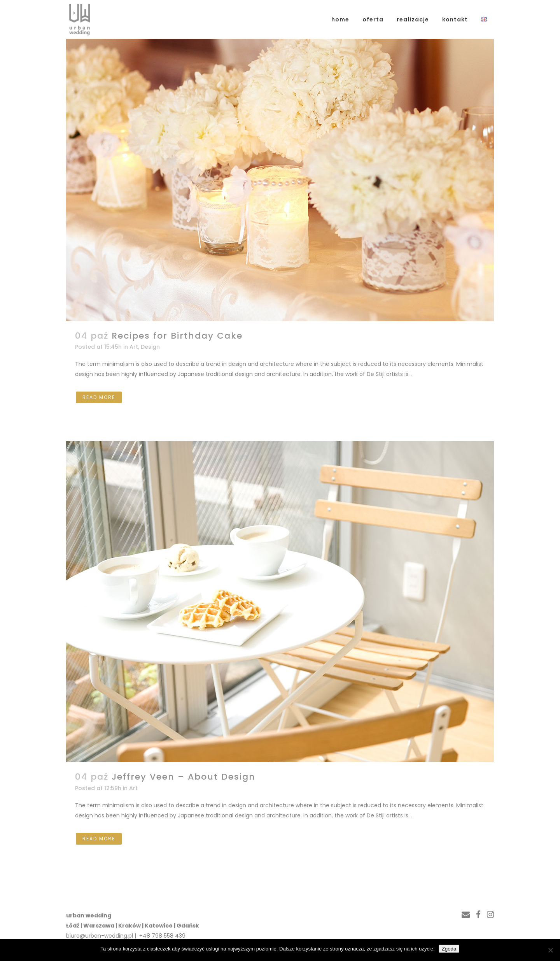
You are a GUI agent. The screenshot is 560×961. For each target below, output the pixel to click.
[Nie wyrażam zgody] (550, 950)
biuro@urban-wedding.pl (100, 936)
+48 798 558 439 (162, 936)
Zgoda (449, 949)
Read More (99, 397)
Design (150, 347)
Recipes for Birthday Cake (177, 336)
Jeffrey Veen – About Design (184, 777)
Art (134, 347)
